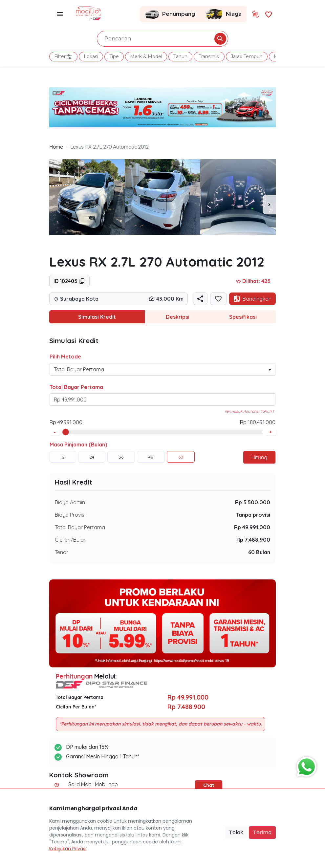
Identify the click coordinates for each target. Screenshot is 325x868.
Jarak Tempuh (247, 56)
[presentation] (269, 205)
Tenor (62, 552)
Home (56, 147)
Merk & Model (146, 56)
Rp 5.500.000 (253, 502)
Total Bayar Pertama (76, 387)
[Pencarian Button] (220, 39)
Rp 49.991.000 (252, 527)
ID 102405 (69, 281)
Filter (63, 57)
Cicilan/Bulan (71, 540)
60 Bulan (259, 552)
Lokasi (91, 56)
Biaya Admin (70, 502)
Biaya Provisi (70, 515)
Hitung (259, 457)
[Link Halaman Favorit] (269, 14)
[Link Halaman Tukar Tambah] (256, 14)
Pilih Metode (65, 357)
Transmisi (209, 56)
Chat (209, 785)
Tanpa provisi (253, 515)
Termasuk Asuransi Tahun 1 (249, 411)
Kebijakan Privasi (68, 849)
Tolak (236, 832)
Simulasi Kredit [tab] (97, 317)
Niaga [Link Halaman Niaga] (223, 14)
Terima (262, 832)
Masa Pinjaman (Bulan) (78, 445)
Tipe (114, 56)
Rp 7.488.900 (253, 540)
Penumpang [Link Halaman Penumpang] (170, 14)
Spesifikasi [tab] (243, 317)
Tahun (180, 56)
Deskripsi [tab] (178, 317)
